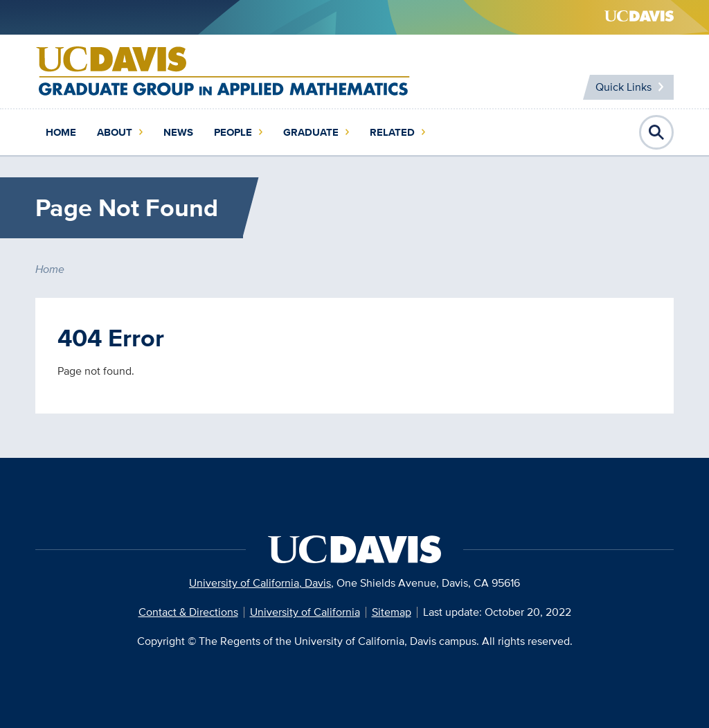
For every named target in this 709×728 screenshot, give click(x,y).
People (233, 132)
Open (656, 132)
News (178, 132)
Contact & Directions (188, 612)
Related (392, 132)
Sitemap (392, 612)
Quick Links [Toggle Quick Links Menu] (623, 87)
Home (61, 132)
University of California (305, 612)
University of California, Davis (260, 583)
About (115, 132)
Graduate (311, 132)
